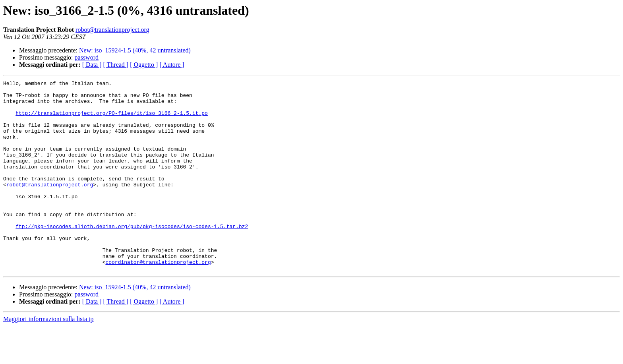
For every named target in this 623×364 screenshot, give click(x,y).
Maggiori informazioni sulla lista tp (48, 357)
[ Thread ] (116, 65)
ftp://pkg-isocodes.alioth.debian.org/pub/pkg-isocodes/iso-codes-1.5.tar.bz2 (132, 256)
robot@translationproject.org (112, 30)
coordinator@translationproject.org (158, 299)
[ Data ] (92, 65)
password (87, 57)
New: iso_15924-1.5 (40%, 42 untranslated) (135, 50)
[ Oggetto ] (144, 65)
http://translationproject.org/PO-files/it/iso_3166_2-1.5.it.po (112, 120)
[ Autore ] (172, 65)
